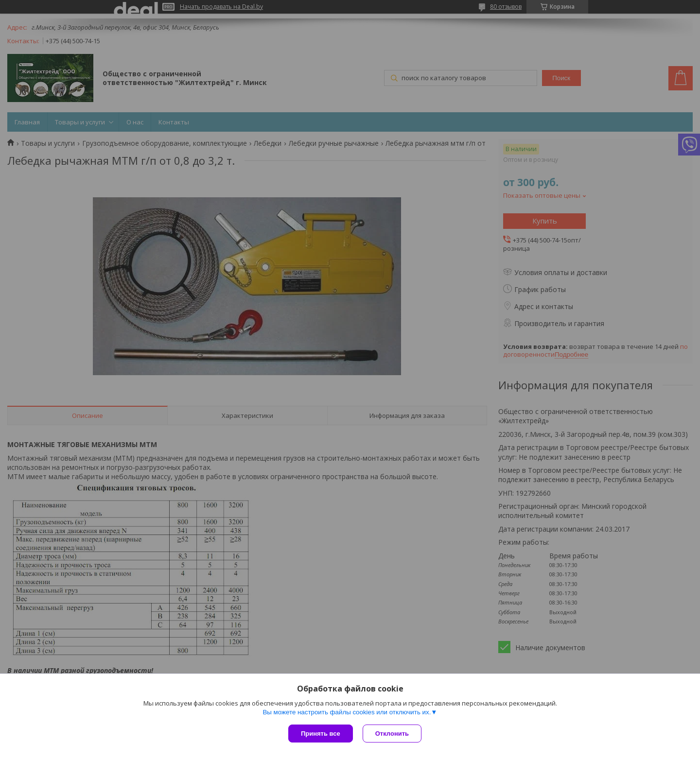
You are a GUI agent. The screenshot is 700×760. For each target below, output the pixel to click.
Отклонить (392, 734)
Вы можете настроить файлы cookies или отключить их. (347, 712)
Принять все (321, 734)
